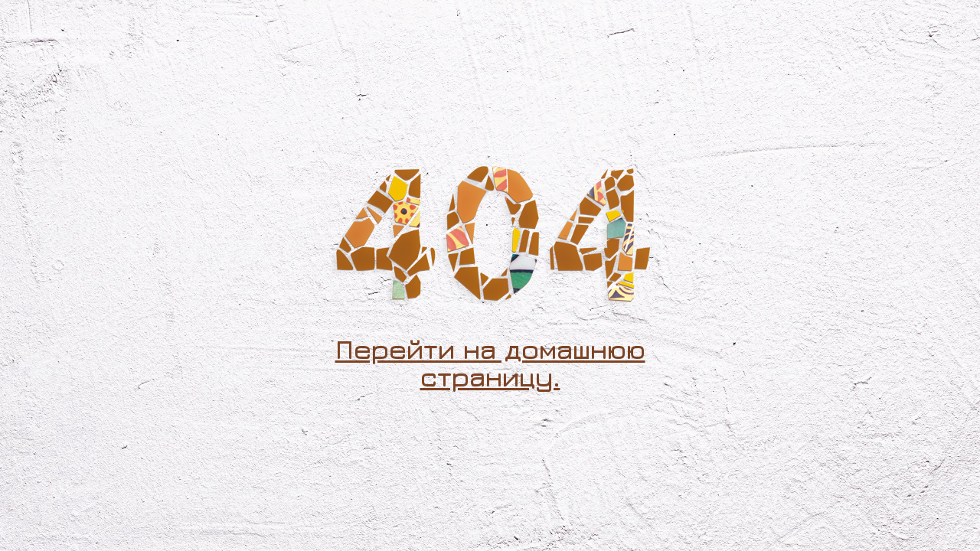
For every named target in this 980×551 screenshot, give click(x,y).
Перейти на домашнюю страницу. (490, 363)
